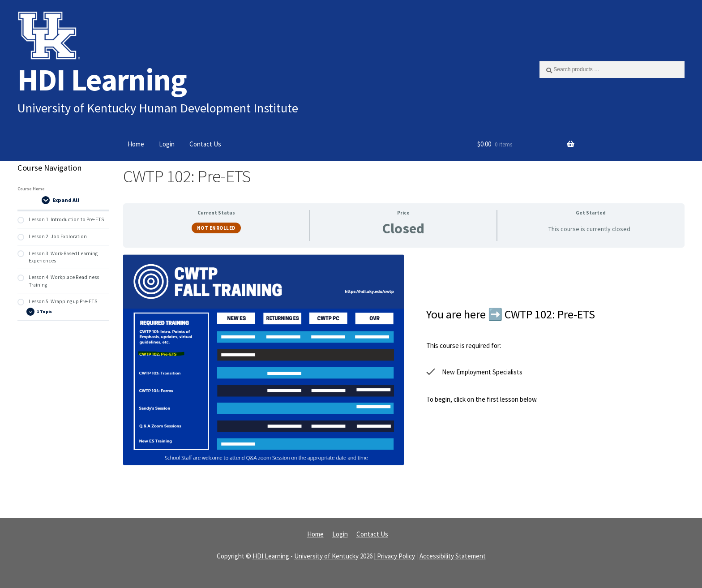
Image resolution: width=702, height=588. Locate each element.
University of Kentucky (326, 556)
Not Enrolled (216, 228)
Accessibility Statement (453, 556)
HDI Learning (102, 79)
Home (136, 144)
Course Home (31, 189)
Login (167, 144)
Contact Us (205, 144)
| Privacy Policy (394, 556)
